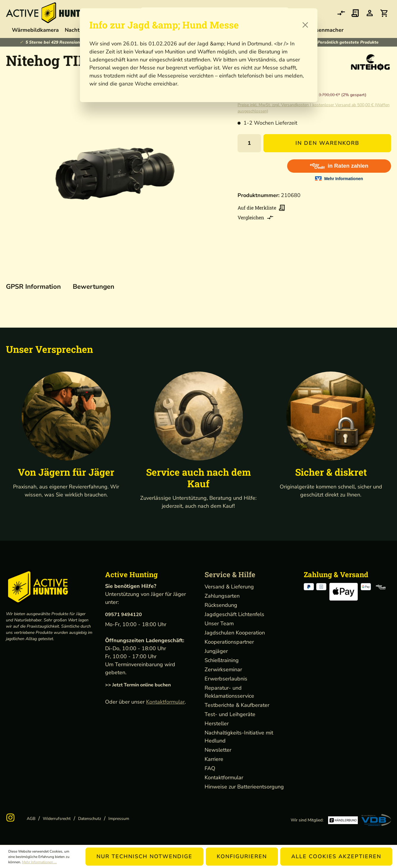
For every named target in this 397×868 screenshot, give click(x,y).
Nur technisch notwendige (144, 856)
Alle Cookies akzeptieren (336, 856)
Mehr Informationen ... (39, 862)
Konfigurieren (242, 856)
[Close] (305, 25)
